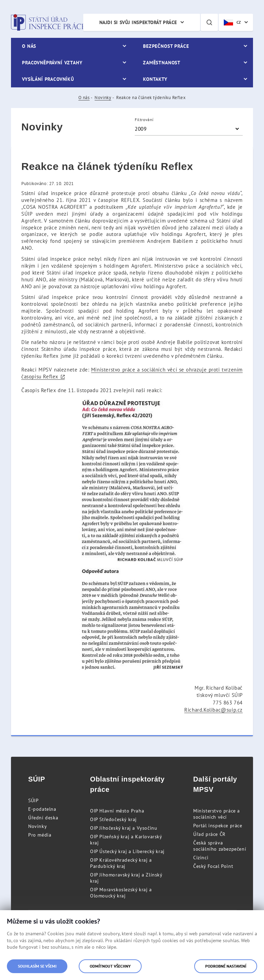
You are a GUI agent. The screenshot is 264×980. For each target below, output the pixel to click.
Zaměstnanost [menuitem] (162, 63)
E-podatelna (42, 809)
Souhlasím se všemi (37, 966)
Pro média (40, 835)
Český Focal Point (213, 866)
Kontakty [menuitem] (155, 79)
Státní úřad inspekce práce (48, 22)
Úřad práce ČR (209, 834)
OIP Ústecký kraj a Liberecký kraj (127, 851)
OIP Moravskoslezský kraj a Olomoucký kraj (121, 893)
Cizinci (201, 858)
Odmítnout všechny (110, 966)
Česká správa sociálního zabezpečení (220, 846)
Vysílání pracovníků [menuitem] (48, 79)
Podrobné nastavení (226, 966)
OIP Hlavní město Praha (117, 811)
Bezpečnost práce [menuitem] (166, 46)
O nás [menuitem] (29, 46)
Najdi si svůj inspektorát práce (138, 22)
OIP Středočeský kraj (113, 819)
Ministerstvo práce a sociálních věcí (217, 814)
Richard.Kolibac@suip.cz (213, 710)
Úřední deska (43, 818)
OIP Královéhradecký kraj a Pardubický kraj (121, 863)
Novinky (103, 98)
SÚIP (33, 800)
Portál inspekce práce (218, 826)
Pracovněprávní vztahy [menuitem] (52, 63)
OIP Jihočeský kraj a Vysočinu (124, 828)
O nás (84, 98)
